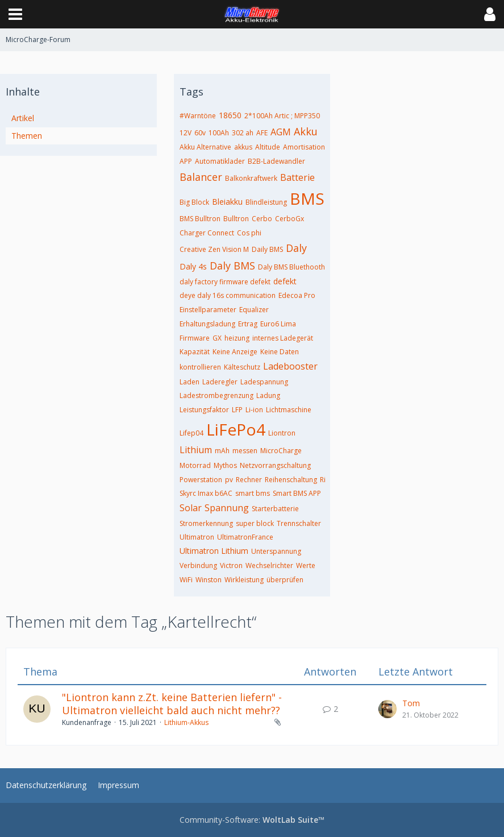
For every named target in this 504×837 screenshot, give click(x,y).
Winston (209, 580)
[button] (15, 14)
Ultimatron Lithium (214, 551)
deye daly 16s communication (228, 295)
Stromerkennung (206, 523)
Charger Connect (207, 233)
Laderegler (220, 382)
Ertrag (248, 324)
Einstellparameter (208, 310)
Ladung (268, 395)
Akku (306, 131)
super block (255, 523)
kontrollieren (200, 367)
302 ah (243, 133)
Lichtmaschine (289, 410)
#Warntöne (198, 116)
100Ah (219, 133)
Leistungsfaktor (204, 410)
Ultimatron (197, 537)
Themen (27, 136)
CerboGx (290, 219)
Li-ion (254, 410)
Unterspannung (276, 551)
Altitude (268, 147)
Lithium (196, 450)
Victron (231, 565)
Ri (323, 480)
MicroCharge (281, 451)
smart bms (253, 493)
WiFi (186, 580)
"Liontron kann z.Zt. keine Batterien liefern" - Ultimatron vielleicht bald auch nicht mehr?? (172, 704)
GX (217, 338)
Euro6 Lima (278, 324)
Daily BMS (267, 249)
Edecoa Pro (297, 295)
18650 (230, 115)
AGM (281, 132)
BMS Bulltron (200, 219)
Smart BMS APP (297, 493)
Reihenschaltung (291, 480)
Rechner (249, 480)
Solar (191, 508)
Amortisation (304, 147)
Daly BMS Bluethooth (291, 267)
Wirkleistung (244, 580)
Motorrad (195, 465)
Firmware (195, 338)
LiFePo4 (236, 429)
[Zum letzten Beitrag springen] (388, 709)
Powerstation (201, 480)
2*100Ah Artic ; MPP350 (282, 116)
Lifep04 (191, 433)
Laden (189, 382)
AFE (262, 133)
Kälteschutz (242, 367)
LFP (237, 410)
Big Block (194, 202)
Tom (411, 703)
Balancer (201, 177)
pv (229, 480)
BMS (307, 198)
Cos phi (249, 233)
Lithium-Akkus (186, 722)
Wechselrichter (269, 565)
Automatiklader (220, 161)
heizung (237, 338)
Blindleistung (266, 202)
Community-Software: (252, 820)
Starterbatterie (275, 509)
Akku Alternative (205, 147)
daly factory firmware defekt (225, 282)
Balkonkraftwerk (251, 178)
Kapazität (195, 352)
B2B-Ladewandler (276, 161)
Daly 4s (193, 266)
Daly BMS (232, 266)
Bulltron (236, 219)
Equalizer (254, 310)
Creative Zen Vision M (214, 249)
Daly (296, 248)
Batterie (297, 177)
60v (200, 133)
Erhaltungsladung (207, 324)
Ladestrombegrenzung (216, 395)
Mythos (225, 465)
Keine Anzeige (235, 352)
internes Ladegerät (283, 338)
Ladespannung (264, 382)
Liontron (282, 433)
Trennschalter (299, 523)
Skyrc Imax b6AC (206, 493)
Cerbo (262, 219)
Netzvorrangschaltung (275, 465)
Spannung (227, 508)
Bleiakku (227, 202)
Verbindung (198, 565)
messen (245, 451)
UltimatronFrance (245, 537)
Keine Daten (280, 352)
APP (186, 161)
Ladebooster (290, 366)
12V (186, 133)
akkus (243, 147)
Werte (306, 565)
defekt (285, 281)
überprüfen (285, 580)
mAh (222, 451)
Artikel (23, 118)
